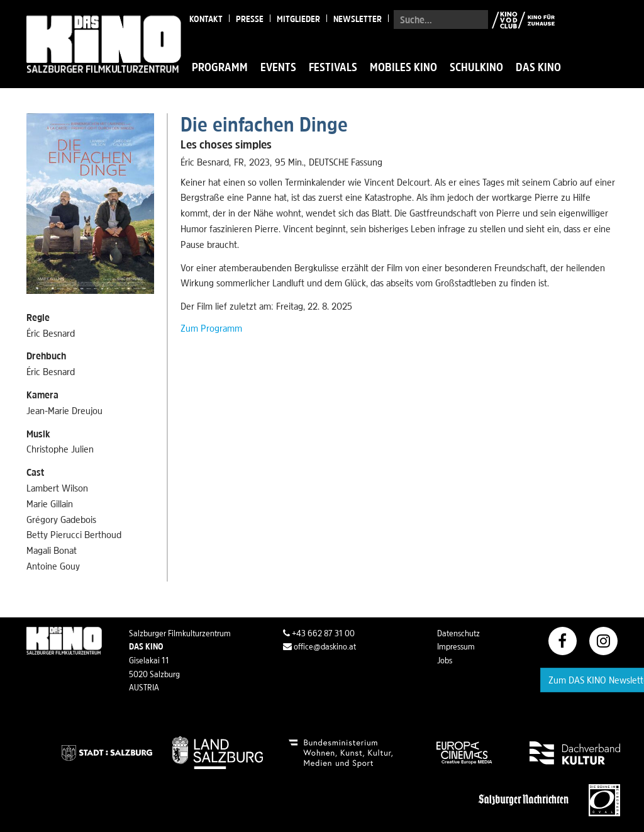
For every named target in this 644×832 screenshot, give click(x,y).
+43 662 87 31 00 (319, 633)
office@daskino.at (319, 646)
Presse (250, 19)
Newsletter (358, 19)
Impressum (456, 646)
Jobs (445, 660)
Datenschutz (458, 633)
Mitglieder (298, 19)
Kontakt (206, 19)
